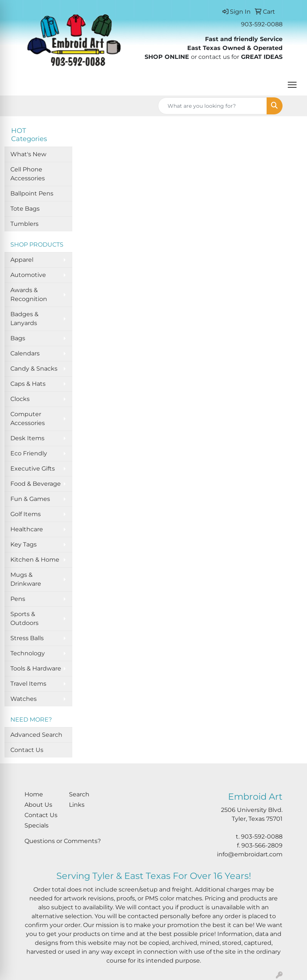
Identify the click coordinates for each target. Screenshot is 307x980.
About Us (38, 805)
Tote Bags (25, 209)
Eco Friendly (29, 453)
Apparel (22, 260)
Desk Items (27, 438)
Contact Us (27, 750)
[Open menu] (292, 85)
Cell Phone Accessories (28, 174)
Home (34, 794)
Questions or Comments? (63, 841)
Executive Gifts (33, 469)
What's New (28, 154)
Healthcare (27, 529)
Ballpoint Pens (32, 193)
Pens (18, 599)
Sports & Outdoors (24, 618)
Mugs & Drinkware (26, 579)
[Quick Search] (212, 106)
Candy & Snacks (34, 369)
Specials (37, 825)
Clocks (20, 399)
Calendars (25, 353)
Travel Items (28, 684)
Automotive (28, 275)
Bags (18, 338)
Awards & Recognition (29, 295)
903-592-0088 (262, 24)
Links (77, 805)
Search (79, 794)
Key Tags (24, 544)
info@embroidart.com (250, 854)
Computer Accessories (28, 419)
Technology (28, 653)
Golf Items (26, 514)
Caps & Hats (28, 384)
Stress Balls (27, 638)
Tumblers (24, 224)
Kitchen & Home (35, 560)
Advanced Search (36, 735)
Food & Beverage (36, 484)
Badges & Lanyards (24, 319)
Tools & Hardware (36, 668)
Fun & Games (30, 499)
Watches (24, 699)
